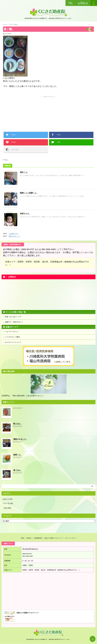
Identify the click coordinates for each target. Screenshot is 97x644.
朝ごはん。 (18, 424)
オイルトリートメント (13, 342)
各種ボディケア (12, 327)
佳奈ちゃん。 (25, 214)
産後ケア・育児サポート (14, 322)
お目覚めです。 (14, 234)
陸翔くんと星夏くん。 (29, 193)
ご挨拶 (22, 538)
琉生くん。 (25, 172)
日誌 (6, 160)
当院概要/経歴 (38, 538)
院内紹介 (29, 538)
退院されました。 (15, 236)
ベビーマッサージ (12, 332)
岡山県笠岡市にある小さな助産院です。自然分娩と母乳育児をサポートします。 (49, 639)
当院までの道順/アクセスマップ (53, 538)
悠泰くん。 (18, 455)
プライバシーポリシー (71, 538)
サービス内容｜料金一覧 (16, 312)
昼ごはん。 (18, 470)
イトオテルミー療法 (12, 337)
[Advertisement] (49, 111)
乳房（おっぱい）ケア (13, 317)
